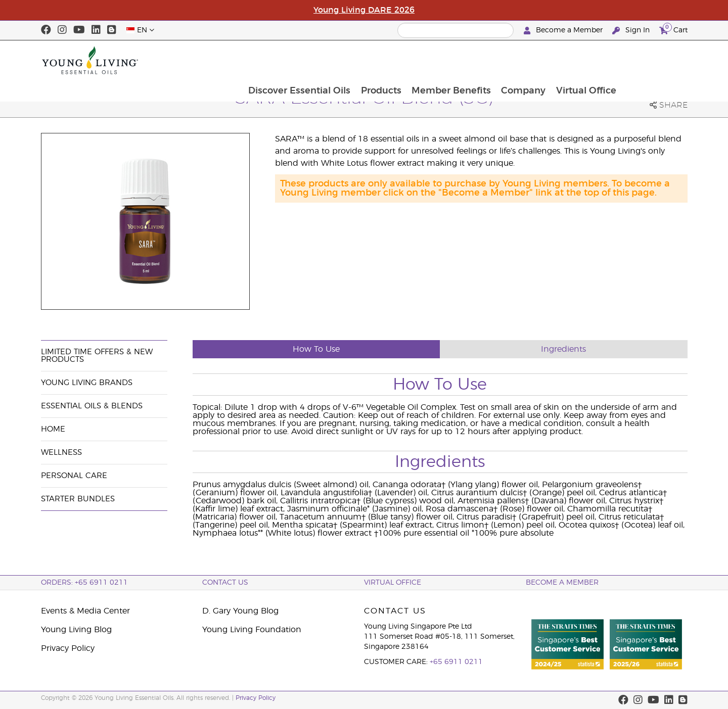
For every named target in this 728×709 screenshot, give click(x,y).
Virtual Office (652, 60)
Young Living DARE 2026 (364, 10)
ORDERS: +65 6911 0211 (84, 583)
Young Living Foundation (252, 630)
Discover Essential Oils (362, 60)
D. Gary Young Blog (240, 611)
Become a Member (564, 31)
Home (53, 429)
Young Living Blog (76, 630)
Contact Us (225, 583)
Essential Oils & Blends (92, 406)
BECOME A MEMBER (562, 583)
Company (588, 60)
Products (444, 60)
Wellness (61, 453)
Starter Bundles (78, 499)
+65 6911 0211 (456, 662)
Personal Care (74, 476)
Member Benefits (515, 60)
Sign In (632, 31)
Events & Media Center (85, 611)
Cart (673, 29)
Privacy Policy (68, 648)
